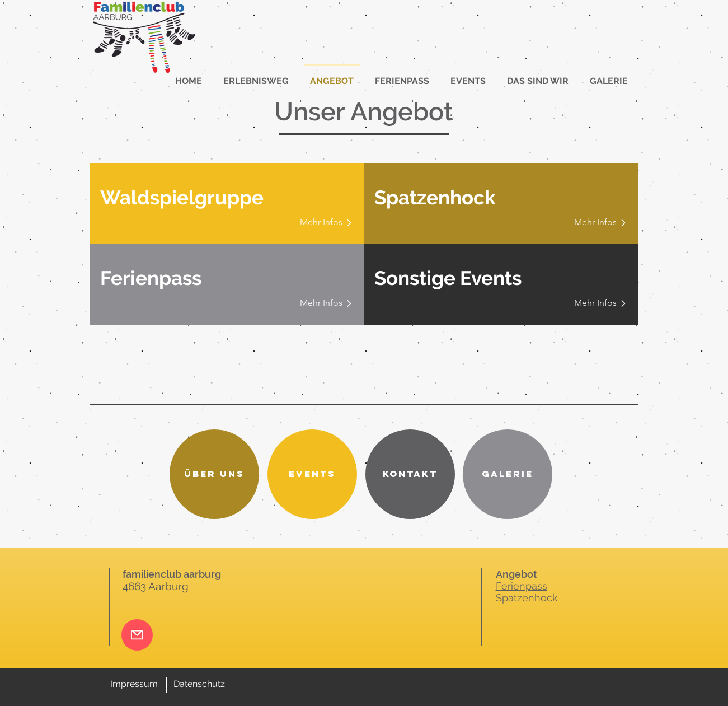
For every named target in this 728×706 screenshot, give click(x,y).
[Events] (312, 474)
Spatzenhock (527, 598)
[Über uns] (214, 474)
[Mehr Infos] (323, 222)
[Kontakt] (410, 474)
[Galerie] (508, 474)
